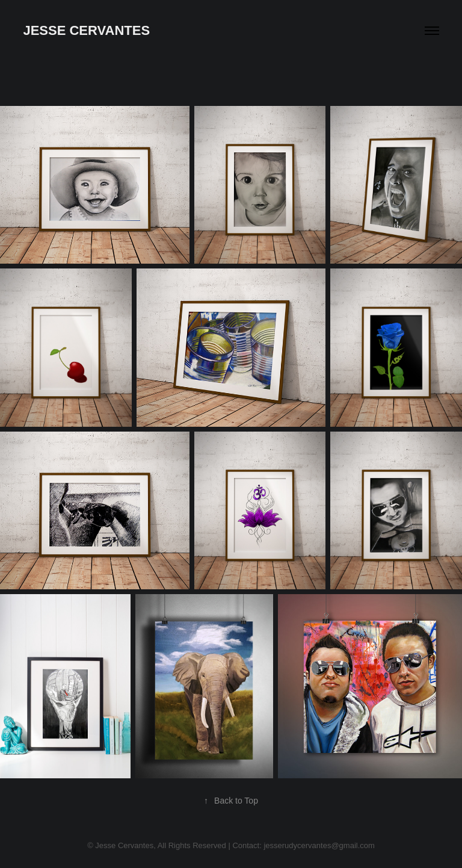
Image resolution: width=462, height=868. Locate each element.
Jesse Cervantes (86, 30)
